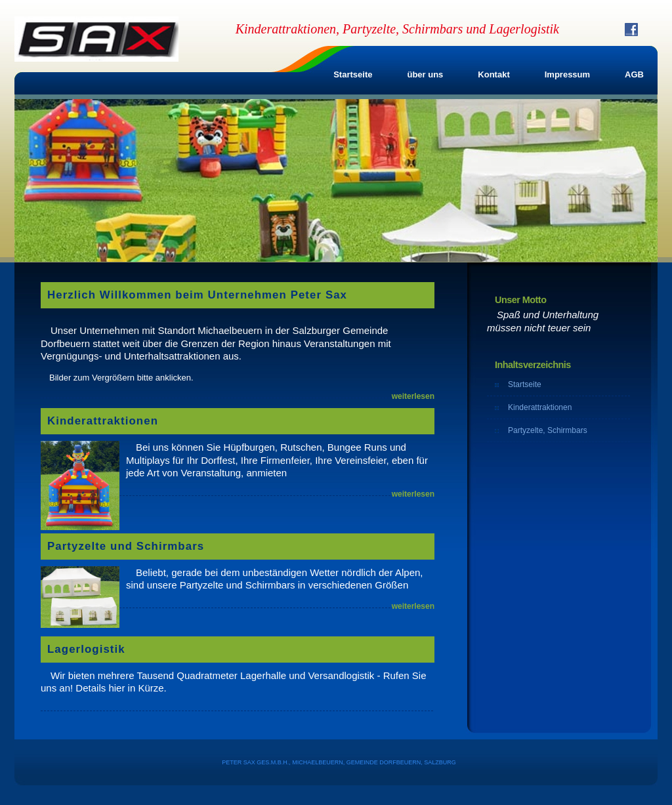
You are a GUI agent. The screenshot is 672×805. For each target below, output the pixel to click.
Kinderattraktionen (540, 407)
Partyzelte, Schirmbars (548, 430)
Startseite (353, 74)
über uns (425, 74)
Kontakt (493, 74)
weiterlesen (413, 396)
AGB (634, 74)
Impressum (567, 74)
